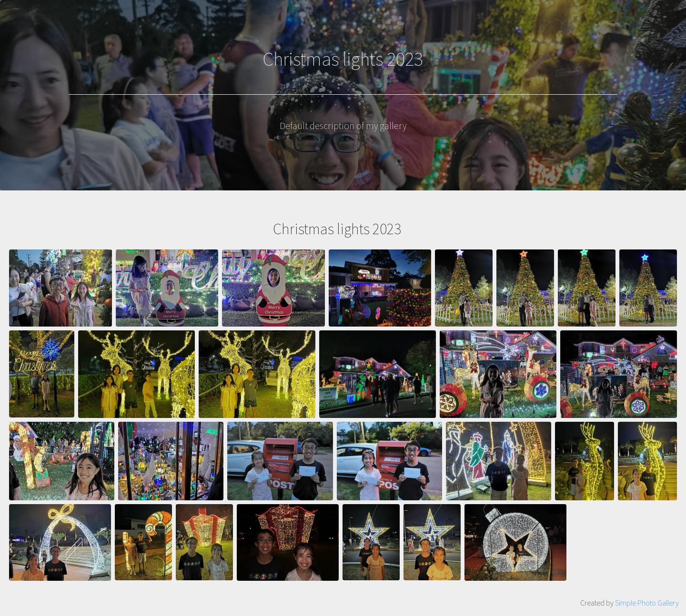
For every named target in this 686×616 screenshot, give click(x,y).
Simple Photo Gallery (647, 603)
